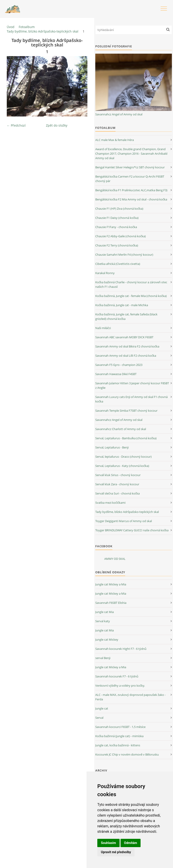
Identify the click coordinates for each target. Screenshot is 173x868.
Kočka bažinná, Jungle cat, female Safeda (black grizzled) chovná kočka (126, 316)
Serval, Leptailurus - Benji (112, 447)
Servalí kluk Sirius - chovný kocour (118, 475)
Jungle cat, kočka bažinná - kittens (118, 745)
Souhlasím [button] (108, 843)
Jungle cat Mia (105, 612)
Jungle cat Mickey (107, 639)
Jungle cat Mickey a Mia (111, 584)
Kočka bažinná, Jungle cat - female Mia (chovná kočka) (131, 296)
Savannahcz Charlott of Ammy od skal (121, 429)
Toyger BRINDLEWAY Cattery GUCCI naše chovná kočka (132, 530)
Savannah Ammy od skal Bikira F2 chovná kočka (127, 346)
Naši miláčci (103, 328)
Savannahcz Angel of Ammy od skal (119, 114)
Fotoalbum (27, 27)
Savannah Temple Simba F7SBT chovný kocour (126, 411)
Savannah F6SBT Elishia (111, 603)
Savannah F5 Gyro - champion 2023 (119, 365)
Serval (99, 718)
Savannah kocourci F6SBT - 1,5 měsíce (120, 727)
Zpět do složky (57, 125)
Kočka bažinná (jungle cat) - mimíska (119, 736)
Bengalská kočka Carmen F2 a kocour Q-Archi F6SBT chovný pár (130, 179)
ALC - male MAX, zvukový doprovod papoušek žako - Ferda (130, 697)
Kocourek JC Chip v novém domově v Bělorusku (127, 754)
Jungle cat (102, 708)
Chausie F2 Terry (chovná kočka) (117, 245)
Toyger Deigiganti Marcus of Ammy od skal (124, 521)
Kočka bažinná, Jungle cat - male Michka (122, 305)
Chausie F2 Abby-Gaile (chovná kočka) (121, 236)
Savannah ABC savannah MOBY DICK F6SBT (124, 337)
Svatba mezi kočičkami (110, 503)
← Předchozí (16, 125)
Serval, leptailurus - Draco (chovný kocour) (123, 457)
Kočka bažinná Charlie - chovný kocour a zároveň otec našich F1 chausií (131, 284)
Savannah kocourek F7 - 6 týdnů (117, 676)
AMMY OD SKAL (115, 559)
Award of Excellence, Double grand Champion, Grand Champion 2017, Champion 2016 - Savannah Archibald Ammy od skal (131, 154)
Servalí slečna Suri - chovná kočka (117, 493)
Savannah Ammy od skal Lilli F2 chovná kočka (126, 356)
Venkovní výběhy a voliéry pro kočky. (120, 686)
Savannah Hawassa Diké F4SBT (116, 374)
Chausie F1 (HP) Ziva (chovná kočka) (119, 209)
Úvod (11, 27)
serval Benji (103, 658)
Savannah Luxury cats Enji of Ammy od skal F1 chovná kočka (131, 399)
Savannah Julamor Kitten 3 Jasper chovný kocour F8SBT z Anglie (132, 385)
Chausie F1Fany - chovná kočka (116, 227)
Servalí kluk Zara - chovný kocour (117, 484)
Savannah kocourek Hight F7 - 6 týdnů (121, 649)
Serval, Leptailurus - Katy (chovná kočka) (122, 466)
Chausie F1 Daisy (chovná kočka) (117, 218)
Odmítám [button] (131, 843)
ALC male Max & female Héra (115, 140)
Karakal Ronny (105, 273)
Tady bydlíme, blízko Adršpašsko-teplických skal (43, 31)
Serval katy (103, 621)
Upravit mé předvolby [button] (116, 852)
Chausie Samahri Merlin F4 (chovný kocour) (124, 255)
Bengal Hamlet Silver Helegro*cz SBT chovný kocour (130, 167)
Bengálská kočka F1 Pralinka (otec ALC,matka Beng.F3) (131, 190)
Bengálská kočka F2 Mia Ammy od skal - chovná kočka (131, 199)
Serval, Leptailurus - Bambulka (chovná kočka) (126, 438)
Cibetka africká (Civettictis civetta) (118, 264)
